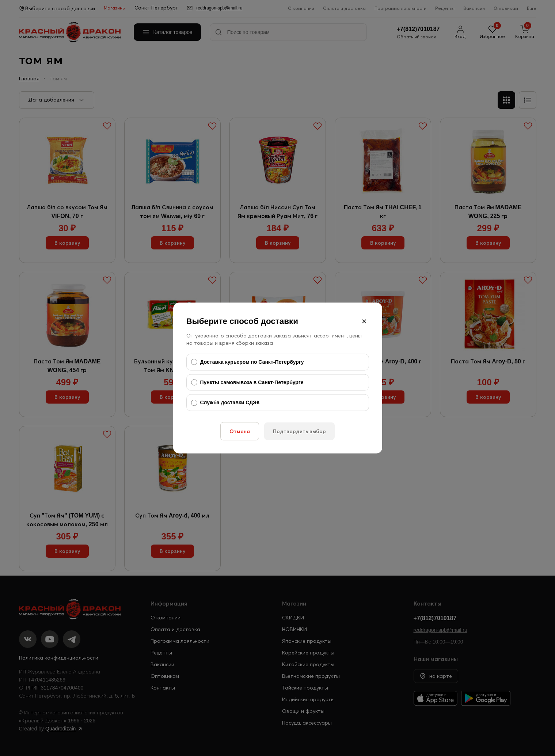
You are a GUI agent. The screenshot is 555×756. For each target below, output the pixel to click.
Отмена (240, 431)
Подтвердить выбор (299, 431)
